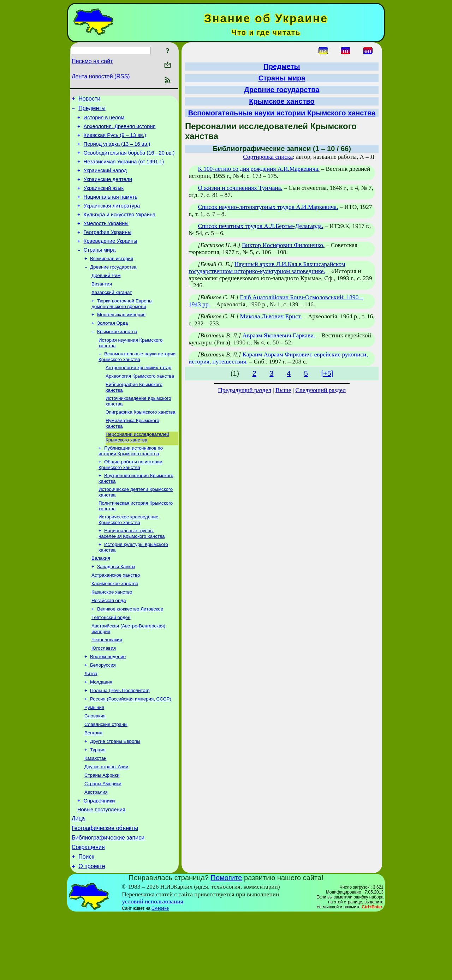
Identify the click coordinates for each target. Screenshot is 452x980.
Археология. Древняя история (120, 131)
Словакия (95, 767)
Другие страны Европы (115, 794)
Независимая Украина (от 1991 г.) (124, 170)
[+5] (327, 373)
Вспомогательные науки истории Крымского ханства (137, 383)
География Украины (108, 249)
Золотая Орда (112, 348)
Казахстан (95, 813)
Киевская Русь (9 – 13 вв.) (115, 140)
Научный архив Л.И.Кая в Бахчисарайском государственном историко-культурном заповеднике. (267, 268)
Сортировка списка (268, 157)
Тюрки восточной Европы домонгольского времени (122, 327)
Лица (78, 879)
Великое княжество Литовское (130, 651)
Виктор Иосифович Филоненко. (283, 245)
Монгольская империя (121, 339)
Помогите (227, 943)
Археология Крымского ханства (140, 404)
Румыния (94, 757)
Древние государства (113, 287)
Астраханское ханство (116, 615)
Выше (283, 390)
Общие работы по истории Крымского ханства (130, 498)
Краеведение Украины (111, 259)
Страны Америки (103, 840)
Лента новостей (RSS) (101, 76)
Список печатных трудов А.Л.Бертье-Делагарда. (260, 226)
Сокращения (88, 911)
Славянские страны (106, 776)
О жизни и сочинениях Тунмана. (240, 188)
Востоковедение (108, 702)
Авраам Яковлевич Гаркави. (279, 335)
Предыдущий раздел (245, 390)
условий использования (153, 967)
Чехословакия (107, 684)
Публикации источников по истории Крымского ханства (131, 483)
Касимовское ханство (115, 624)
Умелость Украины (106, 239)
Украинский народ (105, 180)
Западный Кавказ (116, 605)
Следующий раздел (321, 390)
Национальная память (111, 210)
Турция (98, 803)
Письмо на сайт (92, 61)
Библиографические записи (108, 900)
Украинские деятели (108, 190)
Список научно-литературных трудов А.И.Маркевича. (268, 207)
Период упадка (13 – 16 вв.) (117, 150)
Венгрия (93, 785)
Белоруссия (103, 712)
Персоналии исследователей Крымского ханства (137, 469)
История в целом (104, 121)
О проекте (92, 932)
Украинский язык (104, 200)
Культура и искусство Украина (120, 229)
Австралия (96, 849)
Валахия (101, 596)
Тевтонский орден (111, 660)
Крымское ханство (117, 357)
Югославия (104, 693)
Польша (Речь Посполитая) (120, 739)
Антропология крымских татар (138, 395)
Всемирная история (112, 278)
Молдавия (101, 730)
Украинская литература (112, 220)
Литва (91, 721)
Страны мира (100, 269)
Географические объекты (105, 889)
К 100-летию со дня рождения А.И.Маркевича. (259, 169)
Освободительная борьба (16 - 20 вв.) (129, 160)
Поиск (86, 921)
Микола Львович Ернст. (271, 316)
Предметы (92, 110)
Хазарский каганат (112, 315)
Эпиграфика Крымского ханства (141, 442)
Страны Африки (102, 831)
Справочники (99, 859)
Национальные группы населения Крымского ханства (132, 570)
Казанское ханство (112, 633)
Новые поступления (101, 869)
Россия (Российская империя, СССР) (131, 748)
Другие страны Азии (106, 822)
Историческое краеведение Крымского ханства (129, 556)
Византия (102, 306)
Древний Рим (106, 297)
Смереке (160, 974)
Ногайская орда (109, 642)
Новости (89, 100)
